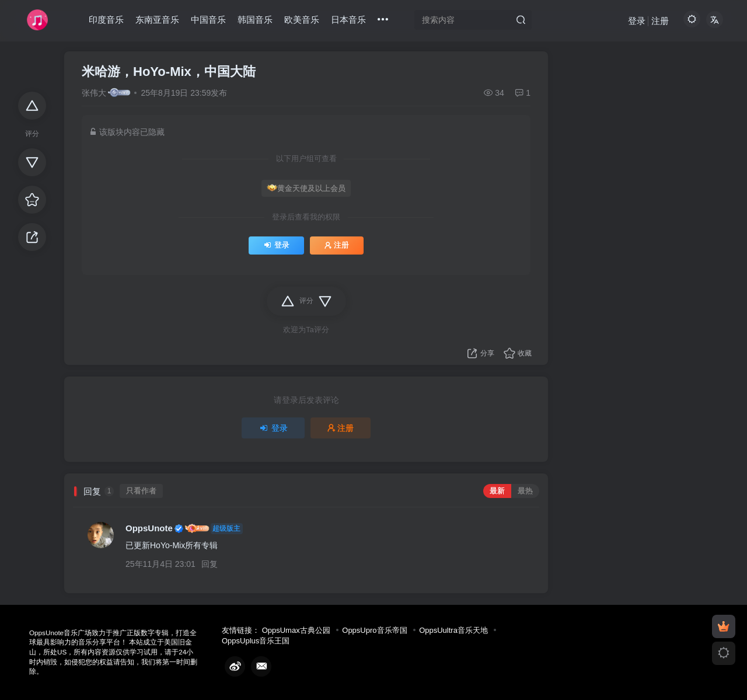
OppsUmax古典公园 (296, 630)
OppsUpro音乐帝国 (374, 630)
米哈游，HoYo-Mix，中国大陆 (169, 72)
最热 (525, 491)
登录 (637, 21)
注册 (660, 21)
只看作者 (141, 491)
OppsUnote (149, 528)
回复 (210, 564)
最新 (497, 491)
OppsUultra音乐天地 (453, 630)
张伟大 (94, 93)
